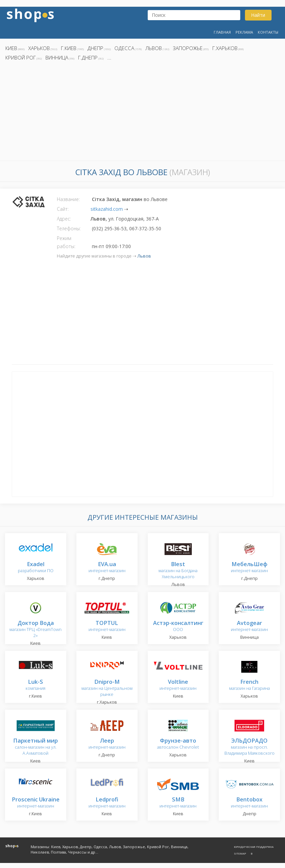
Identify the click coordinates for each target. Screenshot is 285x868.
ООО (178, 626)
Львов (154, 48)
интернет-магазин (107, 568)
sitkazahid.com (107, 209)
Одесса (124, 48)
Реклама (244, 32)
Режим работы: (66, 242)
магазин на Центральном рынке (107, 688)
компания (35, 685)
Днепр (95, 48)
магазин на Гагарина (250, 685)
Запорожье (188, 48)
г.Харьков (225, 48)
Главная (222, 32)
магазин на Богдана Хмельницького (178, 571)
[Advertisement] (142, 113)
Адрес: (64, 219)
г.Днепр (88, 57)
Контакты (268, 32)
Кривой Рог (21, 57)
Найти (258, 15)
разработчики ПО (36, 568)
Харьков (39, 48)
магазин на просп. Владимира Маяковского (250, 747)
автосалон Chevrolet (178, 744)
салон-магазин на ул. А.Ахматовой (35, 747)
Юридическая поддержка (254, 847)
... (109, 57)
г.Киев (69, 48)
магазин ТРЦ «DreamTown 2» (35, 629)
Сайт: (63, 209)
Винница (57, 57)
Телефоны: (69, 228)
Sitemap (240, 853)
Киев (11, 48)
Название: (68, 199)
